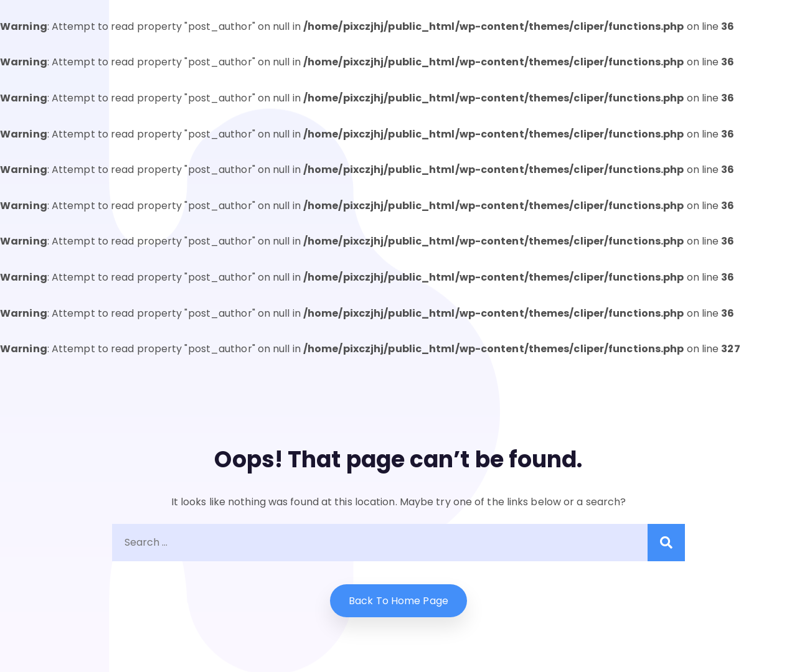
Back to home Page (398, 601)
